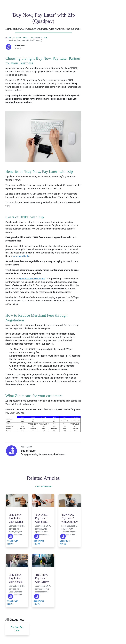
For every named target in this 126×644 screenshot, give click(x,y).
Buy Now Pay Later (39, 37)
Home (8, 37)
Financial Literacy (21, 37)
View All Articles (43, 487)
